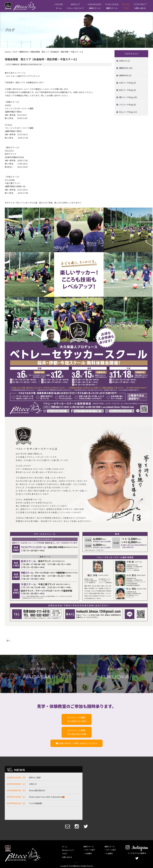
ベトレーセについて (75, 8)
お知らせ (123, 61)
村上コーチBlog (126, 112)
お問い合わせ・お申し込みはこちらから (76, 743)
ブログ (126, 8)
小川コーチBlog (126, 105)
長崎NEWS (124, 75)
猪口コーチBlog (126, 97)
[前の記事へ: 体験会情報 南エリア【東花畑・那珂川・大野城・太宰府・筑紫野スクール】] (8, 641)
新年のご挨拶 (35, 777)
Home (8, 52)
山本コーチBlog (126, 83)
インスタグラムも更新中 (137, 852)
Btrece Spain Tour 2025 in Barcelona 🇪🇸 (47, 797)
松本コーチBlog (126, 90)
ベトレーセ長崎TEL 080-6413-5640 (77, 732)
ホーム (59, 8)
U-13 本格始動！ (36, 803)
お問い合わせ (140, 8)
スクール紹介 (90, 850)
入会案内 (88, 853)
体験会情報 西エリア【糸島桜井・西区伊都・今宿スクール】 (42, 59)
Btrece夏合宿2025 (37, 790)
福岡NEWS (24, 52)
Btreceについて (68, 850)
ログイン (76, 863)
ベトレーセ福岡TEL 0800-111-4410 (77, 719)
